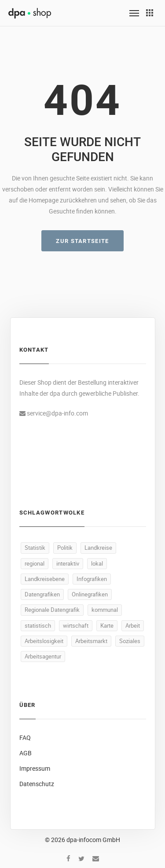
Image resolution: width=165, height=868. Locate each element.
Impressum (35, 768)
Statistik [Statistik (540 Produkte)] (35, 548)
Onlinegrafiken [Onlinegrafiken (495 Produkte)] (90, 594)
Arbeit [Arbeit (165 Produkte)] (133, 625)
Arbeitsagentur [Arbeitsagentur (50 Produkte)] (43, 656)
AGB (26, 753)
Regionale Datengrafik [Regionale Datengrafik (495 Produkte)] (52, 610)
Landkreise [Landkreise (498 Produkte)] (98, 548)
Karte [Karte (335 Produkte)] (107, 625)
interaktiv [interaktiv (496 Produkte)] (68, 563)
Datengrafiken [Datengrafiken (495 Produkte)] (42, 594)
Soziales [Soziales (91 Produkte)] (130, 641)
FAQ (25, 737)
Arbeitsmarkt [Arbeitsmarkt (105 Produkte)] (91, 641)
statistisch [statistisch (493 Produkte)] (38, 625)
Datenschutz (37, 784)
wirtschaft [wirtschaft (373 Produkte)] (76, 625)
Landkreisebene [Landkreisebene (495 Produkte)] (45, 579)
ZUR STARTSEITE (82, 241)
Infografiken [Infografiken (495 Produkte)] (92, 579)
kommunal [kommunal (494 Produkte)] (105, 610)
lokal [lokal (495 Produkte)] (97, 563)
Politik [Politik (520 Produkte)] (65, 548)
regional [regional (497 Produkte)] (35, 563)
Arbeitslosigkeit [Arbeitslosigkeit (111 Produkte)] (44, 641)
